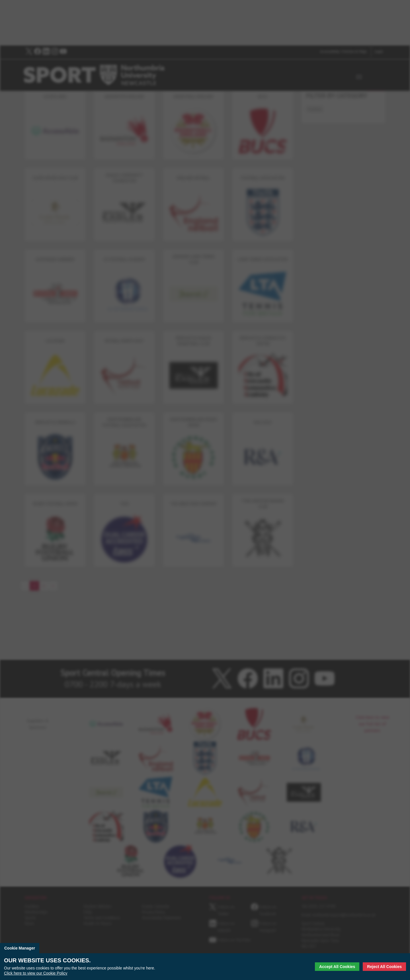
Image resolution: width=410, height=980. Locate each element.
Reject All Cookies (384, 967)
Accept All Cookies (337, 967)
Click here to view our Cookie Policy (36, 973)
